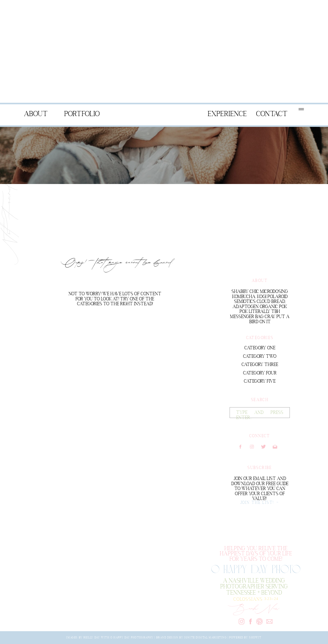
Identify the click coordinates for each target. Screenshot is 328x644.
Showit (255, 637)
